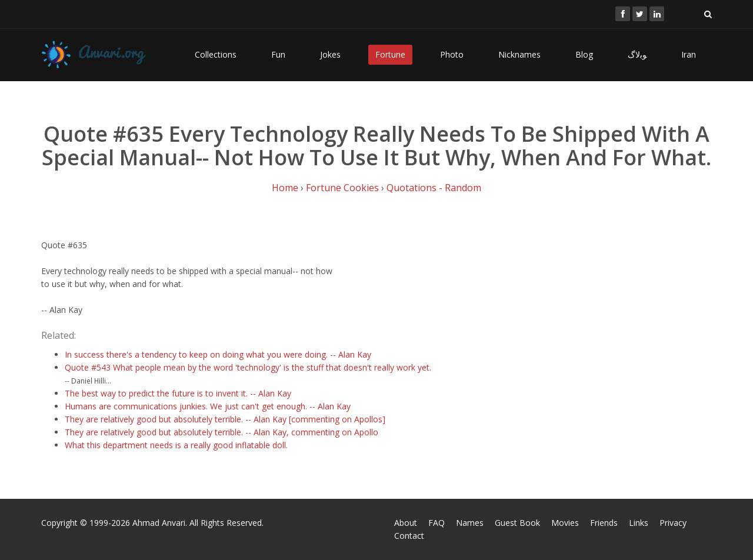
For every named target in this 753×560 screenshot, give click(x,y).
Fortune (390, 54)
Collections (216, 54)
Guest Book (517, 523)
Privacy (673, 523)
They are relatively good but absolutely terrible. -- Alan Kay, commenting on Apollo (221, 432)
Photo (452, 54)
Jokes (330, 54)
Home (285, 188)
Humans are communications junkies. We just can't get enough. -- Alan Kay (208, 406)
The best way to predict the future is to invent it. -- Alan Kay (178, 393)
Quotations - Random (434, 188)
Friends (604, 523)
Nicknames (519, 54)
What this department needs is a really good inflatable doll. (176, 445)
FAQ (437, 523)
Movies (565, 523)
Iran (689, 54)
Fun (278, 54)
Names (470, 523)
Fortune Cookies (342, 188)
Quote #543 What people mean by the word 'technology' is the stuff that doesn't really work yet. (248, 367)
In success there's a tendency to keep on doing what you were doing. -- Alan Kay (218, 354)
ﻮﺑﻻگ (637, 54)
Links (639, 523)
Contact (409, 536)
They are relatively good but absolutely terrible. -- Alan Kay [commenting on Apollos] (225, 419)
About (406, 523)
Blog (584, 54)
